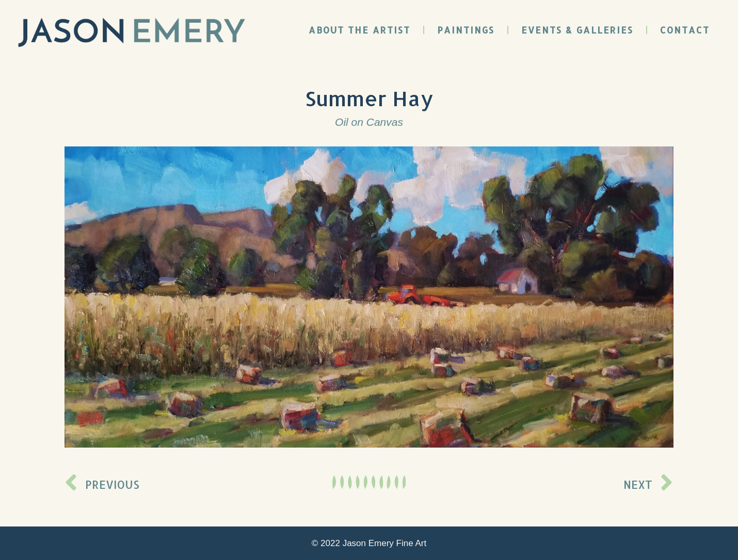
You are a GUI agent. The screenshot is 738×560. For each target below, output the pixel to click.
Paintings (466, 30)
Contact (685, 30)
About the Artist (359, 30)
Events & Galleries (577, 30)
